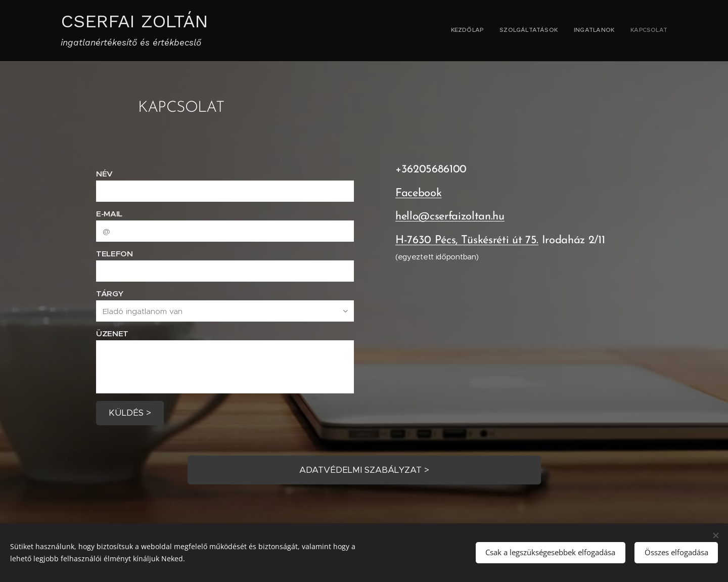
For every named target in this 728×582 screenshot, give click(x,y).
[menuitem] (622, 31)
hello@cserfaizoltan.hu (450, 217)
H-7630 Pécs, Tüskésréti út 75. (467, 240)
